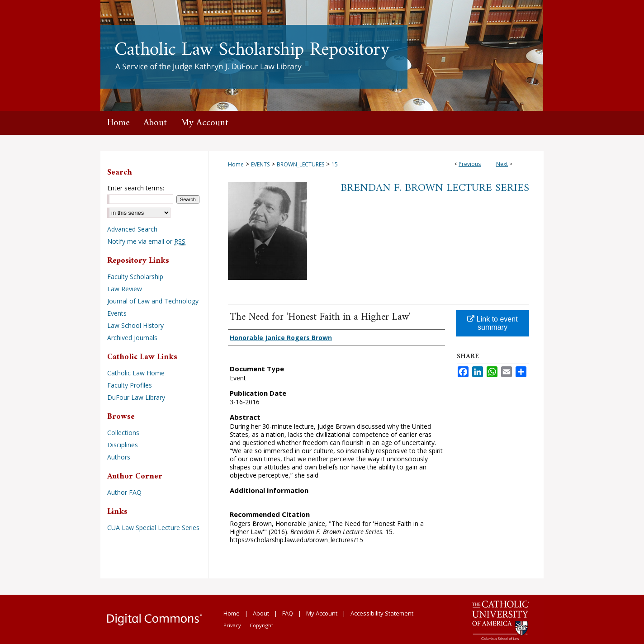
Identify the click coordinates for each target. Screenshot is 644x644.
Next (502, 164)
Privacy (232, 625)
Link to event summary (492, 323)
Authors (119, 457)
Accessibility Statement (382, 613)
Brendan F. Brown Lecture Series (435, 188)
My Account (322, 613)
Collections (123, 433)
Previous (470, 164)
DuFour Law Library (136, 397)
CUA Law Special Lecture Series (153, 528)
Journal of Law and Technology (153, 301)
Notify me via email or (146, 241)
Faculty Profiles (130, 385)
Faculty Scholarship (135, 277)
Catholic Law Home (136, 373)
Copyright (261, 625)
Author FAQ (124, 492)
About (261, 613)
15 (335, 164)
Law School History (135, 325)
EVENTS (260, 164)
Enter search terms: (136, 188)
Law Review (125, 289)
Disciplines (123, 445)
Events (117, 313)
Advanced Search (132, 229)
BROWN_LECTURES (301, 164)
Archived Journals (132, 338)
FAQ (288, 613)
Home (236, 164)
